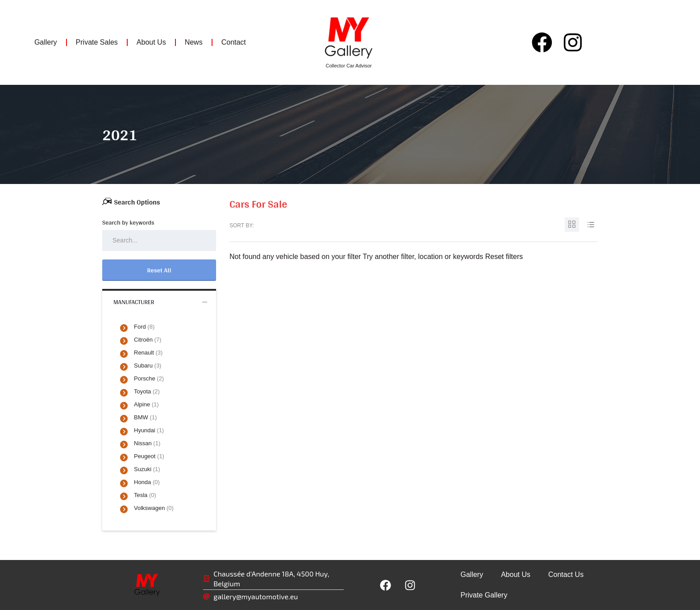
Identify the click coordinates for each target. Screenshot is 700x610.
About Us (151, 42)
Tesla (145, 495)
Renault (148, 353)
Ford (144, 327)
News (194, 42)
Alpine (146, 404)
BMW (145, 417)
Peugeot (149, 456)
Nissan (147, 443)
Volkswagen (154, 508)
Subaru (148, 366)
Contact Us (566, 574)
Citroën (148, 340)
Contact (234, 42)
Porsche (149, 378)
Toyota (147, 391)
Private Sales (97, 42)
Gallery (46, 42)
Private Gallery (484, 595)
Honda (147, 482)
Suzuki (147, 469)
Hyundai (149, 430)
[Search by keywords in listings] (159, 240)
